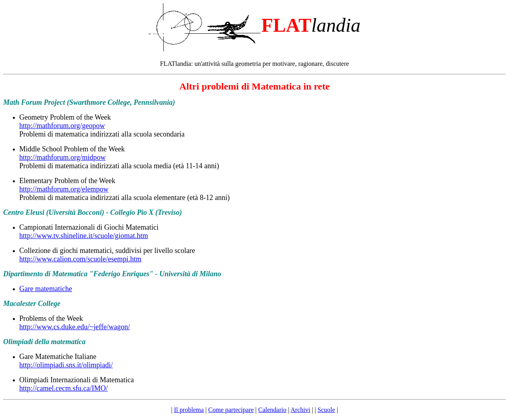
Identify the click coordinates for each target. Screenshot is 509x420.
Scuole (326, 410)
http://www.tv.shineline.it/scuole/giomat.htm (84, 236)
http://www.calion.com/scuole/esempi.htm (80, 259)
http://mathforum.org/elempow (64, 189)
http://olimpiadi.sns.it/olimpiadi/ (66, 365)
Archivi (300, 410)
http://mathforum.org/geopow (62, 126)
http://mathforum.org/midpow (62, 157)
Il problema (189, 410)
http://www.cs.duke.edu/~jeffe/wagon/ (75, 327)
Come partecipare (231, 410)
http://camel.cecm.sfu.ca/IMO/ (63, 388)
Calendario (272, 410)
